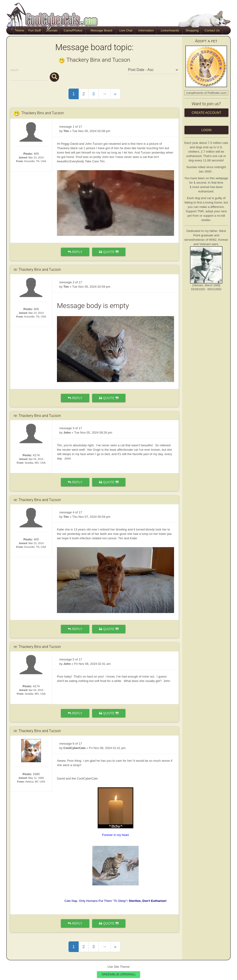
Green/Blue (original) (118, 974)
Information (146, 30)
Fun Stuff (34, 30)
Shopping (192, 30)
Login (206, 130)
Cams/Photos (73, 30)
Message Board (101, 30)
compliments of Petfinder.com (206, 93)
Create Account (206, 113)
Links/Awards (170, 30)
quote (109, 252)
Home (20, 30)
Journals (52, 30)
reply (75, 252)
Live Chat (126, 30)
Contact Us (212, 30)
